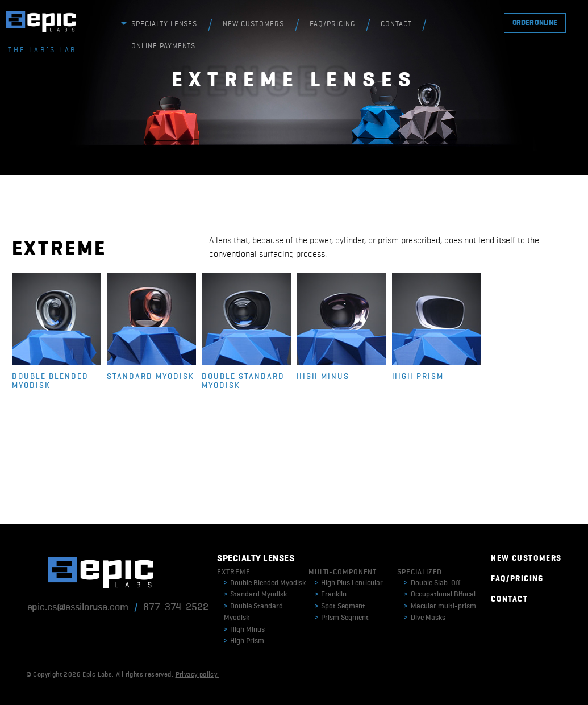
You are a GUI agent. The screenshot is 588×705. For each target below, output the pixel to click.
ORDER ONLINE (535, 23)
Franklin (331, 595)
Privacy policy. (197, 675)
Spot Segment (340, 606)
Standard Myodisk (255, 595)
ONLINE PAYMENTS (164, 46)
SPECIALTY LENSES (164, 24)
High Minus (244, 630)
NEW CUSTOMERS (253, 24)
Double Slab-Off (432, 583)
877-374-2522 (176, 607)
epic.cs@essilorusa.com (78, 607)
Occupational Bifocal (440, 595)
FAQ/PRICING (332, 24)
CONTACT (396, 24)
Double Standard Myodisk (253, 612)
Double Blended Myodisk (265, 583)
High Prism (244, 641)
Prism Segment (342, 618)
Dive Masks (425, 618)
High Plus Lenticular (349, 583)
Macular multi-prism (440, 606)
